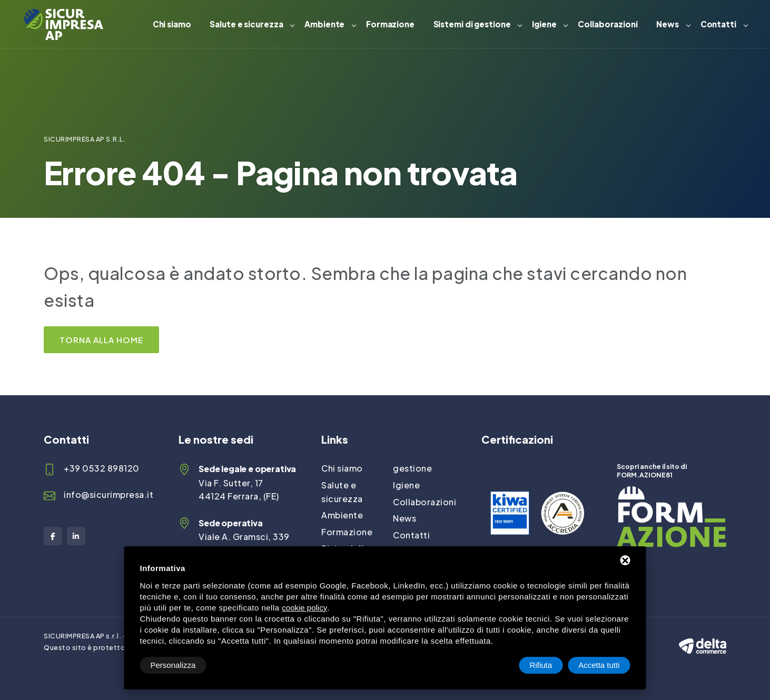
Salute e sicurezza (246, 24)
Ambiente (324, 24)
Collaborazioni (608, 24)
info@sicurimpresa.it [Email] (108, 494)
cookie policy (304, 608)
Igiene (544, 24)
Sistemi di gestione (472, 24)
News (668, 24)
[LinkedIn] (76, 536)
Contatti (718, 24)
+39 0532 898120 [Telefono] (102, 468)
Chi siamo (172, 24)
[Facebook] (53, 536)
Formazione (390, 24)
